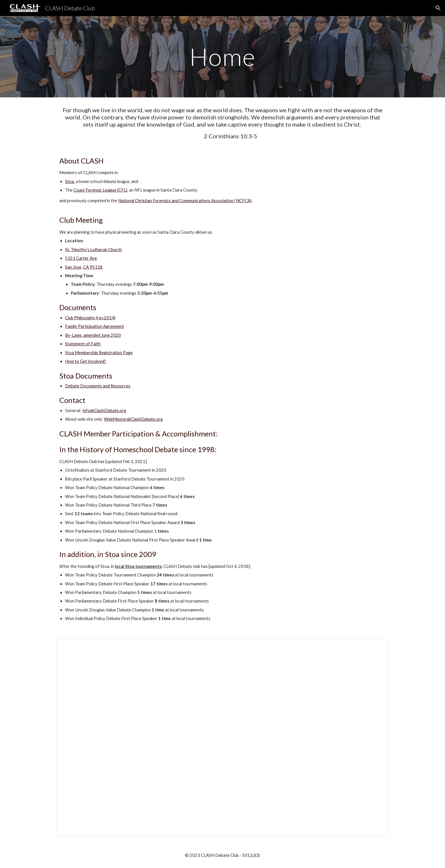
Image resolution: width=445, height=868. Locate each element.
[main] (223, 57)
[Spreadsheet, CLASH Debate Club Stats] (222, 737)
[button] (438, 8)
